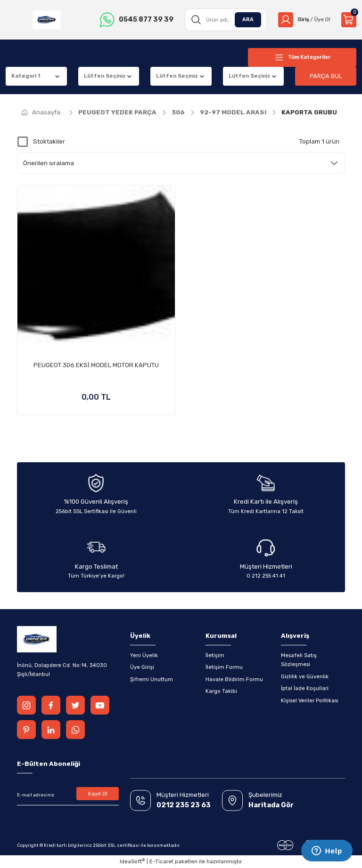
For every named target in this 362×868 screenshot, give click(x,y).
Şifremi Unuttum (152, 679)
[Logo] (46, 20)
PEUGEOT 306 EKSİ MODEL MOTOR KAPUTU (96, 365)
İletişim (215, 655)
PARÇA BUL (326, 76)
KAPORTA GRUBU (309, 112)
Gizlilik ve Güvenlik (305, 676)
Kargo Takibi (221, 691)
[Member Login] (302, 20)
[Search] (223, 20)
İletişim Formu (224, 667)
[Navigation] (302, 57)
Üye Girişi (142, 667)
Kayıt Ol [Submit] (98, 794)
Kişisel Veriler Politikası (310, 700)
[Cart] (349, 20)
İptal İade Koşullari (305, 688)
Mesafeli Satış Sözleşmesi (299, 660)
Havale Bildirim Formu (234, 679)
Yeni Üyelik (144, 655)
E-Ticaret (161, 861)
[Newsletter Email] (68, 795)
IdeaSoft (132, 861)
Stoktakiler (49, 141)
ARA (245, 19)
